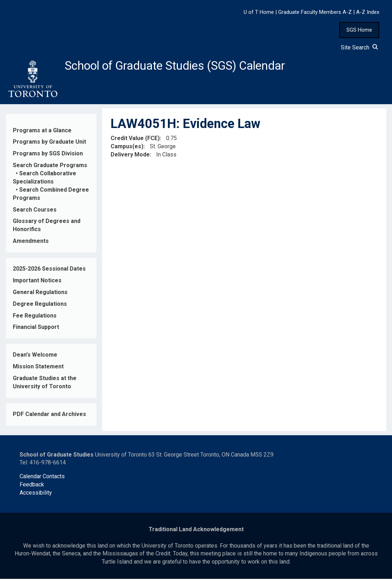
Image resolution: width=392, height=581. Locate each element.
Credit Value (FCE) (135, 140)
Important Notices (37, 282)
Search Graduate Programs (50, 167)
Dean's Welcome (35, 357)
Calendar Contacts (42, 478)
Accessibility (36, 495)
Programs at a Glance (42, 132)
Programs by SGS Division (48, 156)
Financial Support (36, 329)
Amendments (31, 243)
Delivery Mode (130, 157)
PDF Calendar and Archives (49, 416)
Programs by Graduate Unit (49, 144)
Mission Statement (38, 369)
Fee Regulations (35, 317)
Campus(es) (127, 148)
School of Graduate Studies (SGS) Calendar (187, 66)
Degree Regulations (40, 306)
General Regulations (40, 294)
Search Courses (35, 211)
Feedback (32, 487)
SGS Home (359, 30)
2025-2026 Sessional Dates (49, 271)
